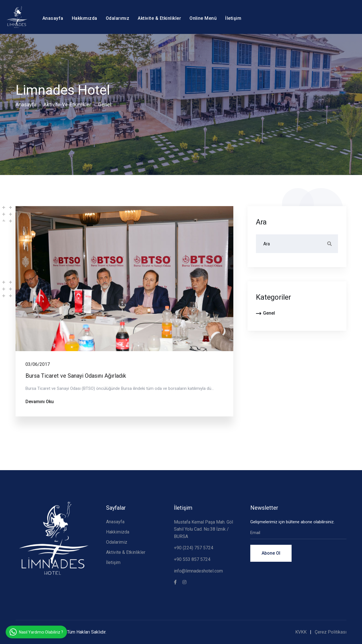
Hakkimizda (118, 532)
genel (105, 104)
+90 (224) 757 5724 (194, 548)
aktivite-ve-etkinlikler (67, 104)
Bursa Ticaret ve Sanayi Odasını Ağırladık (76, 376)
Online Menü (203, 18)
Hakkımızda (85, 18)
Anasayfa (53, 18)
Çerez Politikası (331, 632)
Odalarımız (118, 18)
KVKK (301, 632)
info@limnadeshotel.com (198, 571)
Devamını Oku (40, 402)
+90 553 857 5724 (192, 559)
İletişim (233, 18)
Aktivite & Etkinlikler (159, 18)
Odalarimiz (117, 542)
